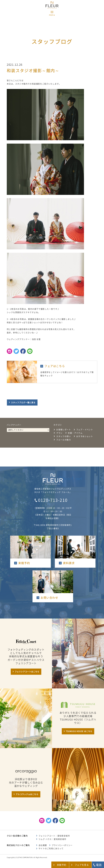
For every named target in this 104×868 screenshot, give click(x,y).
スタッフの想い (64, 436)
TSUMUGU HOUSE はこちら (79, 731)
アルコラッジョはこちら (27, 794)
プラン (59, 433)
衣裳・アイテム (75, 433)
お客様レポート (64, 430)
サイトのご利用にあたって (51, 849)
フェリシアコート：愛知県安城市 (54, 836)
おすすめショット (85, 436)
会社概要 (43, 845)
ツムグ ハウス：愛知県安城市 (52, 839)
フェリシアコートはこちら (27, 672)
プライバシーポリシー (62, 845)
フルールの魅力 (64, 440)
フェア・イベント (85, 430)
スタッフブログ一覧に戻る (23, 403)
